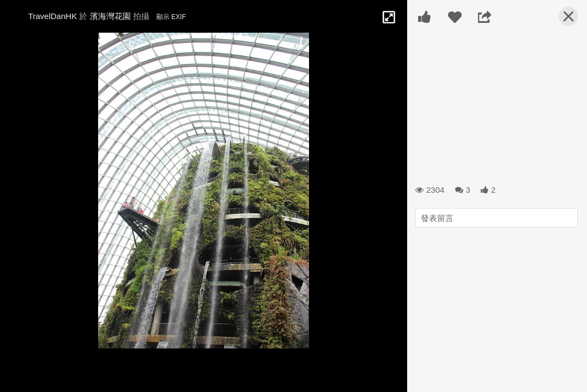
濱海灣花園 (110, 16)
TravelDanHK (53, 16)
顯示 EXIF (171, 17)
